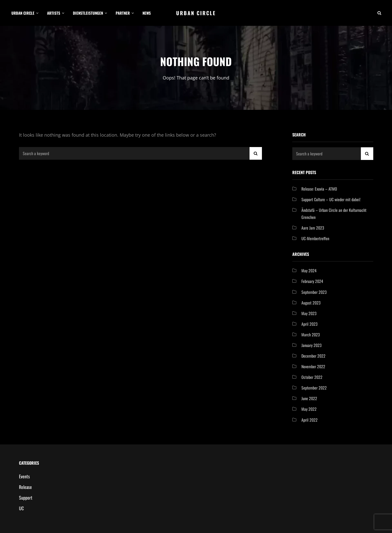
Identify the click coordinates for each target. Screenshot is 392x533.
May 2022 (309, 409)
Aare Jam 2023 (313, 228)
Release (25, 487)
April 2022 (310, 420)
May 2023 (309, 313)
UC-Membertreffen (315, 238)
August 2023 (311, 303)
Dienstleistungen (90, 13)
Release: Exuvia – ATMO (319, 189)
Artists (56, 13)
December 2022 (313, 356)
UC (21, 508)
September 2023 (314, 292)
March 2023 (311, 335)
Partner (125, 13)
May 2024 (309, 271)
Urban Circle (25, 13)
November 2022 (313, 366)
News (147, 13)
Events (24, 476)
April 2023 (310, 324)
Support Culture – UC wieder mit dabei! (331, 199)
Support (26, 498)
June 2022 (309, 398)
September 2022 (314, 388)
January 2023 (312, 345)
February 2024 (312, 281)
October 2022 (312, 377)
